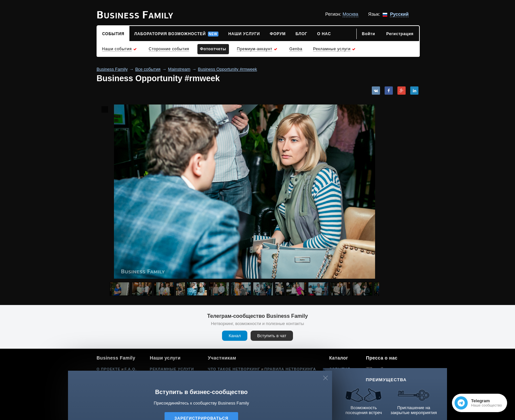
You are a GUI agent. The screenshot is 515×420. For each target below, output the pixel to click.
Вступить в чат (272, 336)
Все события (148, 69)
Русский (399, 14)
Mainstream (179, 69)
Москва (350, 14)
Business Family (112, 69)
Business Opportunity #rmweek (228, 69)
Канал (235, 336)
